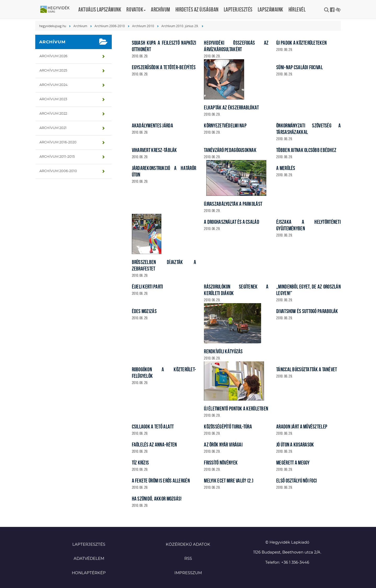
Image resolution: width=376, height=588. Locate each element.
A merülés (286, 168)
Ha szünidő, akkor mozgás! (157, 499)
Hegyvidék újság (57, 10)
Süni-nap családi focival (299, 67)
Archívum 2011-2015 (57, 157)
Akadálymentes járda (152, 125)
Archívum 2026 (53, 56)
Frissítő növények (221, 463)
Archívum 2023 (53, 99)
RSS (188, 559)
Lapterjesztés (238, 9)
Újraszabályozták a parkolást (233, 204)
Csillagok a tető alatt (153, 427)
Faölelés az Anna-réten (154, 445)
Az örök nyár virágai (223, 445)
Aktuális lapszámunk (100, 9)
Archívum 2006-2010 (110, 26)
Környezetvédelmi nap (225, 125)
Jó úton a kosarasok (295, 445)
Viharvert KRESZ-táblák (154, 150)
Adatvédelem (89, 559)
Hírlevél (297, 9)
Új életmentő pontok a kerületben (236, 408)
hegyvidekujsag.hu (53, 26)
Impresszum (188, 573)
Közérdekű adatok (188, 545)
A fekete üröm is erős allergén (161, 481)
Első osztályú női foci (296, 481)
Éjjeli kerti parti (148, 287)
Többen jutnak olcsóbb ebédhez (306, 150)
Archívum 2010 (143, 26)
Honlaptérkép (89, 573)
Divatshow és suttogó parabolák (307, 311)
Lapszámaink (271, 9)
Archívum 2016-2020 (58, 142)
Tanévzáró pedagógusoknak (230, 150)
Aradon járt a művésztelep (302, 427)
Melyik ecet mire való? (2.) (229, 481)
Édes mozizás (144, 311)
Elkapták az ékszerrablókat (231, 107)
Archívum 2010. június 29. (180, 26)
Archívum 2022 (53, 114)
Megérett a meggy (293, 463)
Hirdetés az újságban (197, 9)
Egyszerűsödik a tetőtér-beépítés (164, 67)
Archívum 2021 (53, 128)
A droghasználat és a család (232, 222)
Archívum (160, 9)
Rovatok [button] (136, 9)
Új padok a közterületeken (301, 43)
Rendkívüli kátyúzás (223, 351)
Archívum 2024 (54, 85)
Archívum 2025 (53, 71)
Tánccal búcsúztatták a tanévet (307, 369)
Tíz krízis (140, 463)
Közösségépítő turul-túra (228, 427)
